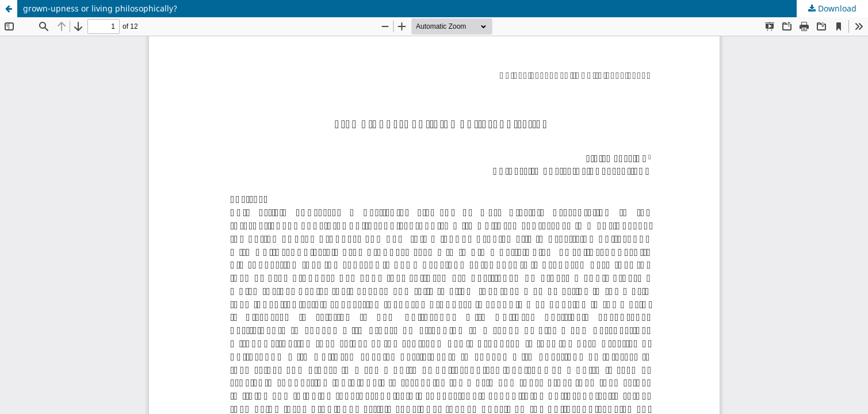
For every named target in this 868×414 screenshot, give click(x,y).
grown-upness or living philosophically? (100, 8)
